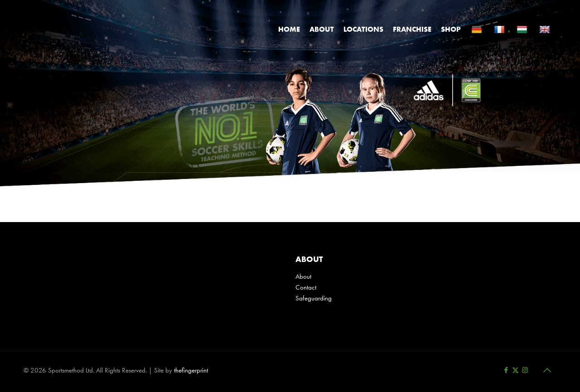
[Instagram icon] (525, 370)
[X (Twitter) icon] (515, 370)
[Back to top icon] (547, 370)
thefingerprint (191, 370)
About (303, 276)
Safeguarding (314, 298)
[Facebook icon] (506, 370)
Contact (306, 287)
